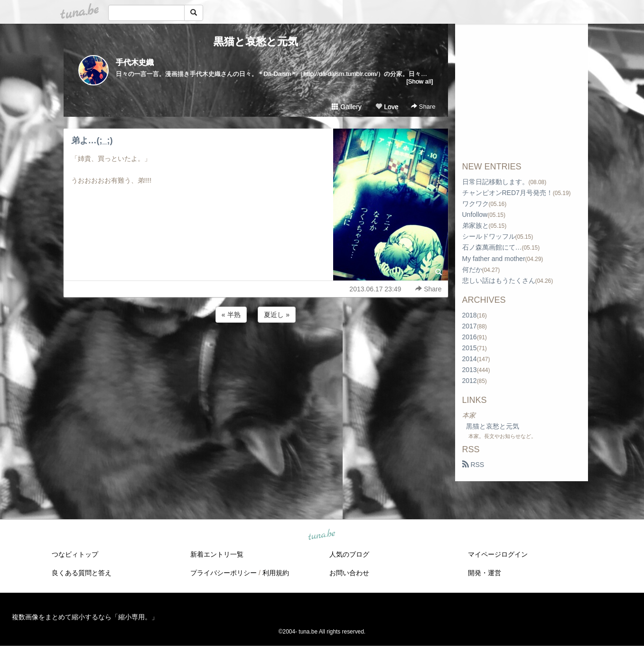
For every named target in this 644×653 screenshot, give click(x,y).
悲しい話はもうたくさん (499, 280)
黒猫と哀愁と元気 (256, 42)
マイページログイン (498, 554)
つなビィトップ (75, 554)
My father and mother (494, 259)
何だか (472, 270)
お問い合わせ (349, 573)
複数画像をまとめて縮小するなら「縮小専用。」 (85, 617)
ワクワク (476, 204)
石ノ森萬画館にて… (492, 247)
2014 (470, 359)
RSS (473, 465)
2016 (470, 337)
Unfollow (475, 215)
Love (387, 107)
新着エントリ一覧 (217, 554)
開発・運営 (485, 573)
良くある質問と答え (82, 573)
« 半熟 (231, 315)
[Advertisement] (256, 350)
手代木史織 (135, 62)
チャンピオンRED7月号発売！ (508, 193)
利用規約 (276, 573)
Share (423, 107)
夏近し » (277, 315)
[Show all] (420, 81)
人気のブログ (349, 554)
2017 (470, 326)
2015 (470, 348)
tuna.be (322, 535)
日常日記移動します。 (495, 182)
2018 (470, 315)
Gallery (346, 107)
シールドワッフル (489, 236)
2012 (470, 381)
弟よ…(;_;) (92, 140)
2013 (470, 370)
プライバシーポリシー (224, 573)
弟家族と (476, 225)
